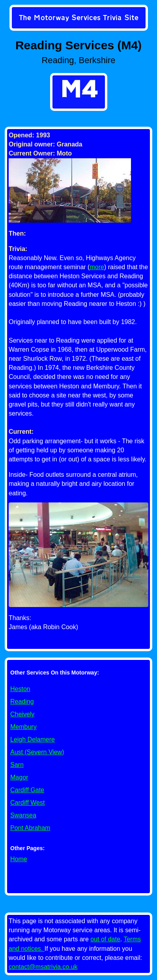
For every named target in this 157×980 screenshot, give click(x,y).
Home (19, 859)
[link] (79, 19)
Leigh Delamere (33, 739)
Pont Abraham (30, 828)
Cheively (22, 714)
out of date (105, 939)
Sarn (17, 765)
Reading (22, 702)
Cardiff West (27, 803)
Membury (23, 727)
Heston (20, 689)
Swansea (23, 815)
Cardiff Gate (27, 790)
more (97, 267)
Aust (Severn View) (37, 752)
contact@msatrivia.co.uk (43, 967)
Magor (19, 777)
